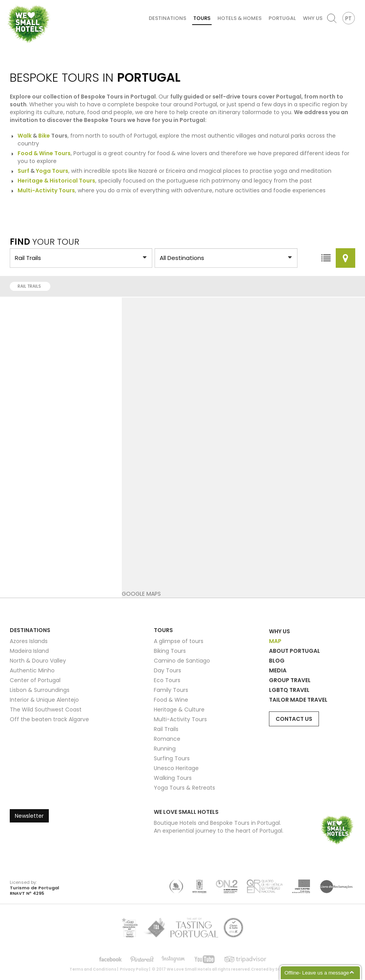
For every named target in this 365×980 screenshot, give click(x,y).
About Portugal (295, 651)
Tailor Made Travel (298, 700)
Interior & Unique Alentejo (44, 700)
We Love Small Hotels (8, 4)
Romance (167, 739)
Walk (25, 136)
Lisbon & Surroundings (40, 690)
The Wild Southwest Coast (46, 709)
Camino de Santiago (182, 661)
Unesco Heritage (176, 768)
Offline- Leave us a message (317, 973)
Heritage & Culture (179, 709)
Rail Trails (32, 286)
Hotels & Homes (239, 18)
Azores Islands (29, 641)
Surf (23, 171)
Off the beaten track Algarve (49, 719)
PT (348, 18)
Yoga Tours (52, 171)
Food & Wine (171, 700)
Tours (202, 18)
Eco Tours (167, 680)
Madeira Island (29, 651)
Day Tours (167, 670)
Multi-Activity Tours (180, 719)
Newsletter (29, 816)
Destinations (167, 18)
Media (278, 670)
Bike (44, 136)
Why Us (313, 18)
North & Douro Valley (38, 661)
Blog (277, 661)
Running (165, 749)
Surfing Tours (172, 758)
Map (275, 641)
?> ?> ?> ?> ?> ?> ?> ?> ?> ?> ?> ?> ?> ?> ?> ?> (81, 258)
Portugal (282, 18)
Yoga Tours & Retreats (184, 788)
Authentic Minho (32, 670)
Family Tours (171, 690)
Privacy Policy (134, 969)
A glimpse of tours (179, 641)
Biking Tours (170, 651)
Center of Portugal (35, 680)
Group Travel (290, 680)
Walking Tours (173, 778)
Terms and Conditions (93, 969)
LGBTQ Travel (289, 690)
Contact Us (294, 719)
